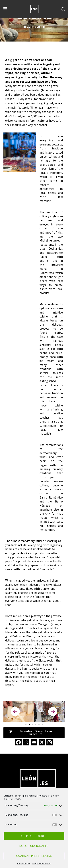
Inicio (27, 26)
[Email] (34, 742)
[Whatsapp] (26, 742)
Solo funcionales (34, 846)
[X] (42, 742)
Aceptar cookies (34, 836)
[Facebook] (18, 742)
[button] (63, 9)
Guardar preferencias (34, 856)
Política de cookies (42, 864)
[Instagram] (50, 742)
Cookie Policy (24, 864)
